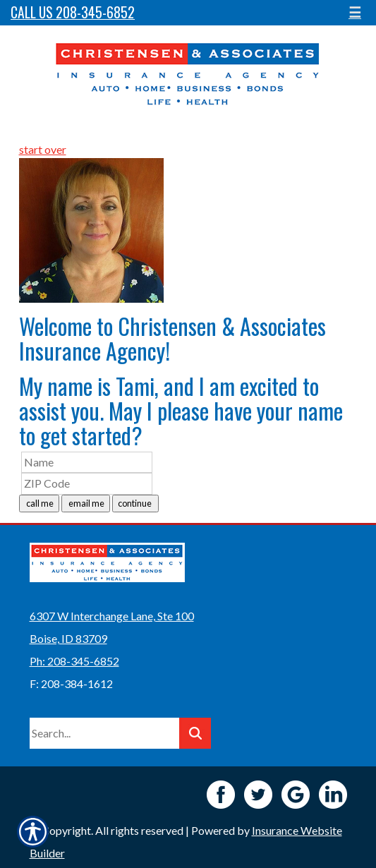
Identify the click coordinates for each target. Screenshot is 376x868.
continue (135, 503)
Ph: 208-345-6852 (74, 661)
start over (43, 149)
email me (86, 503)
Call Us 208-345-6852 (73, 12)
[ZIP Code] (87, 484)
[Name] (87, 463)
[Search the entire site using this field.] (104, 733)
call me (39, 503)
